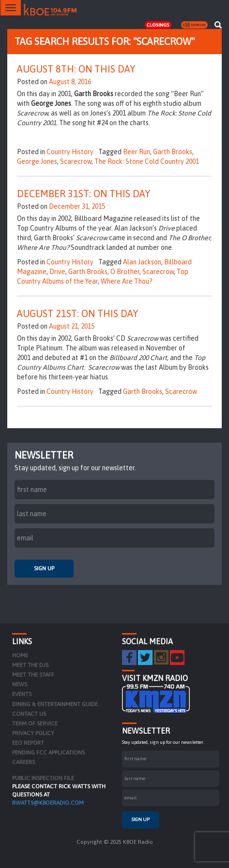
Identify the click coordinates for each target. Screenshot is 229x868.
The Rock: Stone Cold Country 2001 (147, 161)
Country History (70, 152)
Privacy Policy (33, 733)
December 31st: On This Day (84, 194)
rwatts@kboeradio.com (48, 803)
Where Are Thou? (127, 281)
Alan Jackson (142, 262)
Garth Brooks (173, 152)
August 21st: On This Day (77, 313)
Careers (23, 762)
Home (20, 655)
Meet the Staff (33, 675)
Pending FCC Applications (48, 752)
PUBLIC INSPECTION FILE (43, 778)
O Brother (125, 272)
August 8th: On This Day (76, 69)
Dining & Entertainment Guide (55, 704)
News (20, 684)
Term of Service (35, 723)
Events (22, 694)
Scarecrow (76, 161)
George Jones (37, 161)
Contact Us (29, 714)
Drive (57, 272)
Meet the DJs (30, 665)
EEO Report (28, 743)
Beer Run (137, 152)
